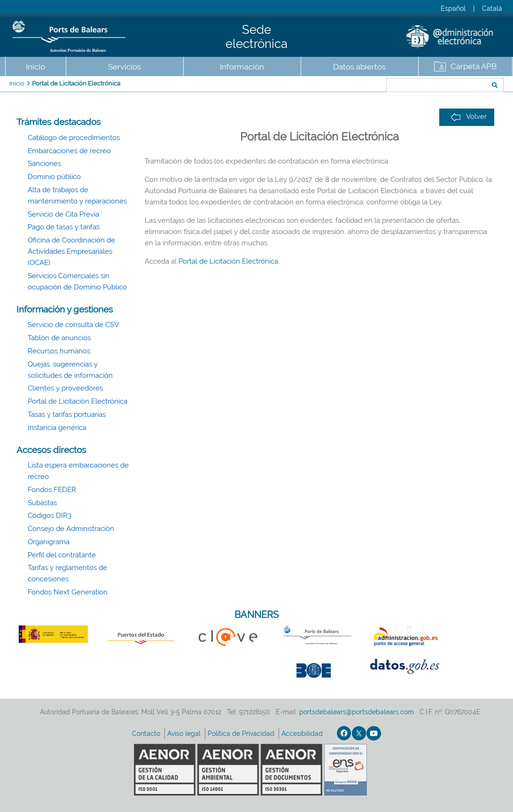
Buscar (355, 86)
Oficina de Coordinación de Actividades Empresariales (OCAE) (71, 251)
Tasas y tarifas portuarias (67, 414)
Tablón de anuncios (59, 338)
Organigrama (49, 542)
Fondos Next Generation (68, 592)
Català (492, 8)
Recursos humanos (59, 351)
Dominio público (54, 177)
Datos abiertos (359, 67)
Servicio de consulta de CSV (73, 325)
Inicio (35, 67)
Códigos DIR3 (50, 515)
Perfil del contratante (62, 555)
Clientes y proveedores (65, 388)
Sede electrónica (256, 37)
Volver (469, 117)
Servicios (124, 67)
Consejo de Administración (71, 529)
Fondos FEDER (52, 490)
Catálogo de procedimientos (74, 138)
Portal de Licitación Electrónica (76, 83)
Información (242, 67)
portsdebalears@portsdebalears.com (357, 712)
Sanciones (44, 164)
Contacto (147, 734)
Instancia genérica (57, 428)
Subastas (42, 503)
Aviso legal (185, 734)
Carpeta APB (474, 66)
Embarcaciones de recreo (69, 151)
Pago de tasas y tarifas (64, 227)
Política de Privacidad (242, 734)
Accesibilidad (303, 734)
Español (453, 8)
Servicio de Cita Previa (63, 214)
